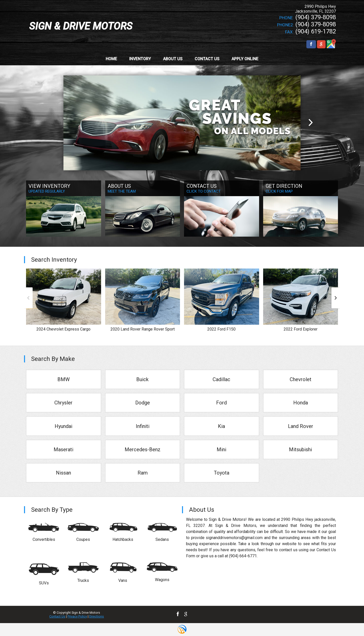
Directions (97, 616)
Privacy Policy (77, 616)
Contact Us (57, 616)
